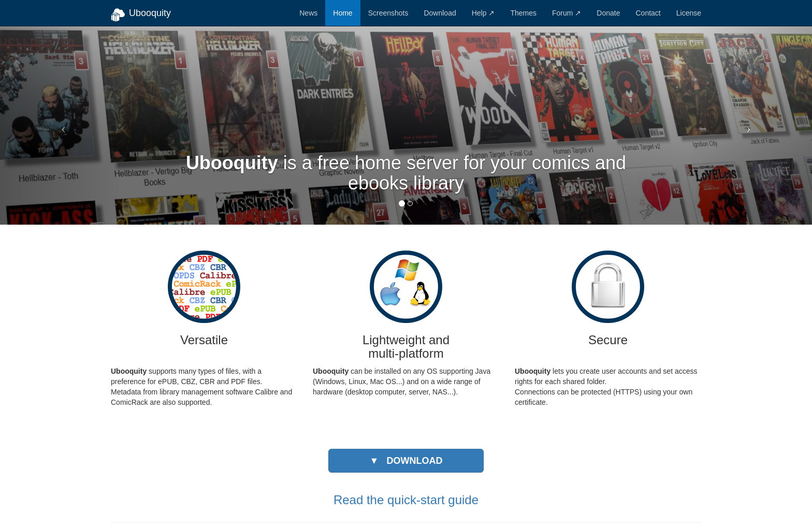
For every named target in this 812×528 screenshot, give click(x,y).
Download (440, 13)
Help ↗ (483, 13)
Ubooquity (141, 15)
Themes (523, 13)
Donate (608, 13)
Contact (648, 13)
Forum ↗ (567, 13)
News (308, 13)
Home (343, 13)
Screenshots (388, 13)
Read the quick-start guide (406, 500)
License (689, 13)
